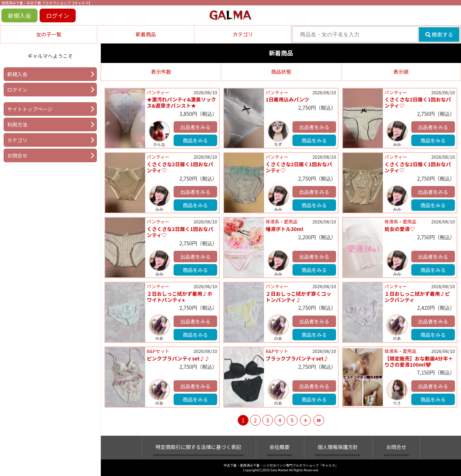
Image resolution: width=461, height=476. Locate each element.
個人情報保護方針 (338, 447)
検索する (439, 34)
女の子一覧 (49, 34)
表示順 (401, 72)
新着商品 (146, 34)
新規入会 (19, 15)
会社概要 (279, 447)
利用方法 (17, 124)
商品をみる (195, 140)
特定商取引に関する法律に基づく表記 (198, 447)
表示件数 (161, 72)
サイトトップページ (30, 109)
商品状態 (281, 72)
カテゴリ (243, 34)
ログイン (58, 15)
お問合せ (17, 155)
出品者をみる (195, 127)
